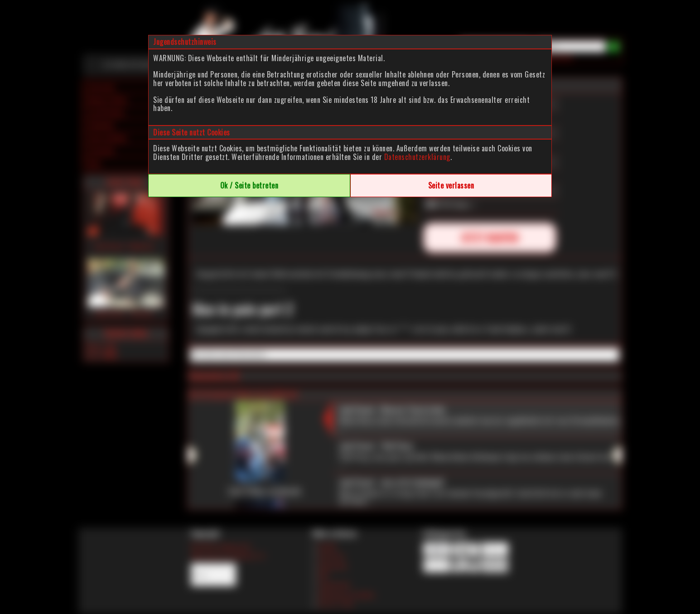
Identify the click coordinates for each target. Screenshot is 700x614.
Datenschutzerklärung (417, 157)
